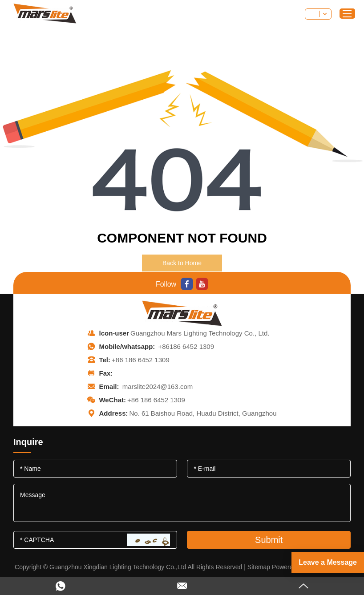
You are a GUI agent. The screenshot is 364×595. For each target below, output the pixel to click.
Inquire (28, 442)
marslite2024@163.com (158, 387)
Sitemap (259, 567)
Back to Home (182, 263)
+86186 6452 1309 (186, 346)
